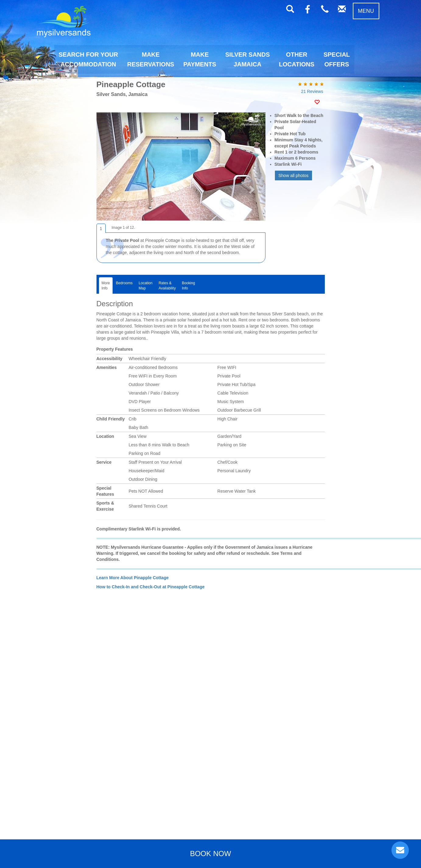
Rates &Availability (167, 286)
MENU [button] (366, 11)
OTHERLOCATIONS (296, 59)
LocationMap (146, 286)
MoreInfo (106, 286)
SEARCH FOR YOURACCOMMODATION (88, 59)
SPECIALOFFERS (337, 59)
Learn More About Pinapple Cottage (133, 578)
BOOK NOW (210, 854)
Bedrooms (124, 286)
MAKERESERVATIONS (151, 59)
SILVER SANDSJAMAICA (247, 59)
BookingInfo (188, 286)
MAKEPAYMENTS (200, 59)
